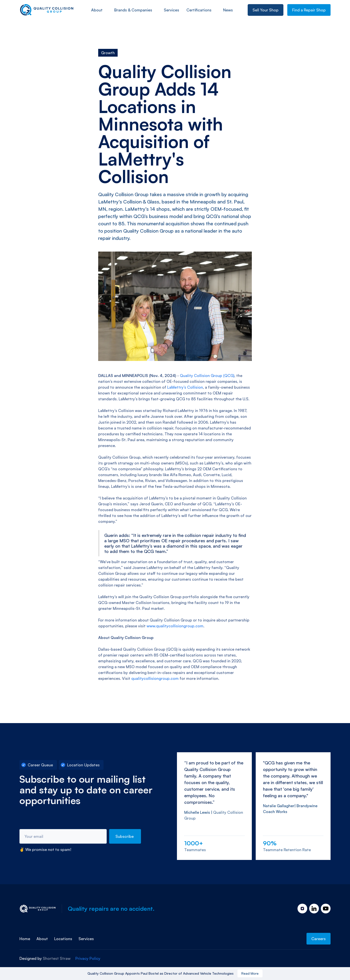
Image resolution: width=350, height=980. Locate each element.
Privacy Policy (88, 958)
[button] (99, 10)
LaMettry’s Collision (185, 387)
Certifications (199, 10)
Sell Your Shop (266, 10)
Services (86, 939)
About (97, 10)
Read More (250, 973)
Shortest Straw (57, 958)
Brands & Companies (133, 10)
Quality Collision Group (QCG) (207, 376)
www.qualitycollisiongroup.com (175, 626)
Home (25, 939)
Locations (63, 939)
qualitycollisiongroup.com (155, 678)
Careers (319, 939)
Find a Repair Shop (309, 10)
